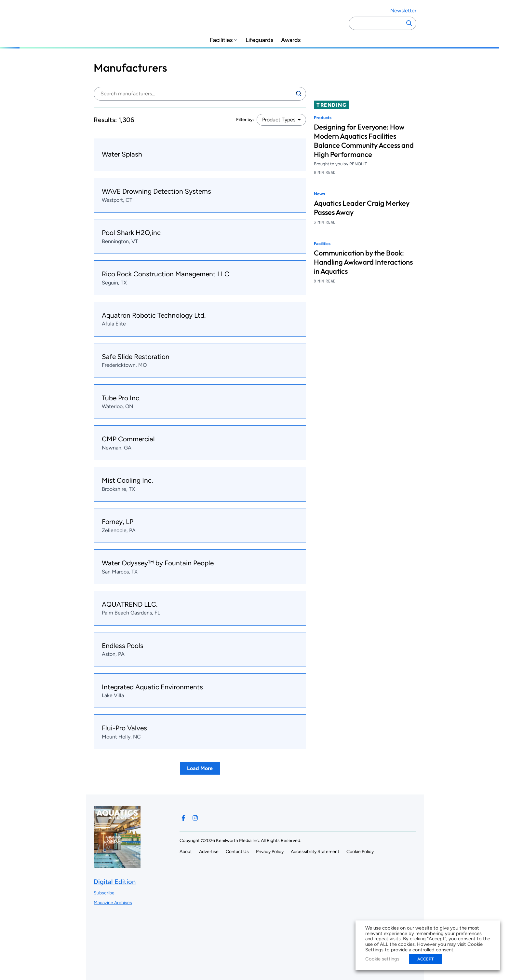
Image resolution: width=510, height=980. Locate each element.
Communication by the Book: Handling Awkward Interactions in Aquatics (363, 262)
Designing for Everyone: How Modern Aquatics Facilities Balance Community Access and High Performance (364, 141)
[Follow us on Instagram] (195, 818)
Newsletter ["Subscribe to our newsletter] (403, 11)
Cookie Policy (360, 852)
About (186, 852)
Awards (291, 40)
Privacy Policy (270, 852)
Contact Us (237, 852)
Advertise (209, 852)
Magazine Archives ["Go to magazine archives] (113, 903)
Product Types (279, 120)
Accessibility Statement (315, 852)
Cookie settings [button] (382, 959)
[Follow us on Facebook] (183, 818)
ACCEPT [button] (425, 959)
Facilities (221, 40)
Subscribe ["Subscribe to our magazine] (104, 893)
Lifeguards (259, 40)
